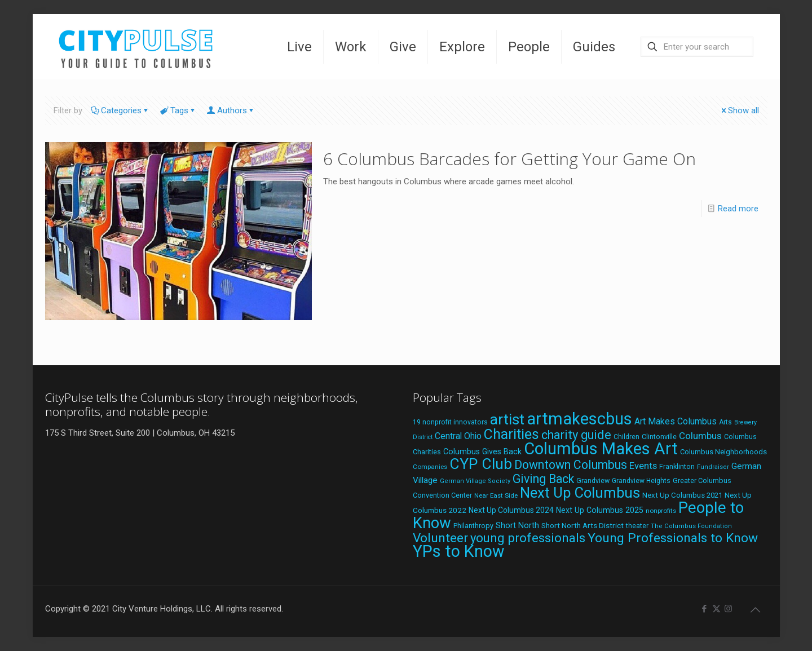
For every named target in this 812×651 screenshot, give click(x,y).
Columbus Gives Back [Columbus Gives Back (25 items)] (482, 451)
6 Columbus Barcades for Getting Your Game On (509, 159)
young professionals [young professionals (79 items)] (528, 538)
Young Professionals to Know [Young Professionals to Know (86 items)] (673, 538)
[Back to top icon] (756, 610)
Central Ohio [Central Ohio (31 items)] (458, 436)
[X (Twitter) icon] (716, 609)
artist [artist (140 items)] (507, 419)
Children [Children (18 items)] (626, 437)
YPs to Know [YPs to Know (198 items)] (459, 551)
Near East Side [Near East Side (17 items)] (496, 495)
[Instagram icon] (728, 609)
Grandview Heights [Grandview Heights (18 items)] (641, 481)
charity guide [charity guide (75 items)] (576, 435)
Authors (231, 110)
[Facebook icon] (705, 609)
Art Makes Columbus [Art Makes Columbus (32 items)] (676, 421)
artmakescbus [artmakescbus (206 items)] (579, 419)
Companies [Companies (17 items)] (430, 467)
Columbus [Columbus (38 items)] (700, 436)
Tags (178, 110)
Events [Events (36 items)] (643, 466)
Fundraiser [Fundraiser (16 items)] (713, 467)
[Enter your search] (697, 47)
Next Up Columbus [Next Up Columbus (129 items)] (580, 493)
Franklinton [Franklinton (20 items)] (677, 466)
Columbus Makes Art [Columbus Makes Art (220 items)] (601, 449)
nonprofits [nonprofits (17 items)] (661, 511)
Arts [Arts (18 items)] (725, 422)
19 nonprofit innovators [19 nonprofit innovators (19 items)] (450, 422)
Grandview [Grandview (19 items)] (593, 481)
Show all (739, 110)
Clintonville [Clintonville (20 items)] (659, 437)
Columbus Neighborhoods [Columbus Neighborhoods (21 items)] (723, 452)
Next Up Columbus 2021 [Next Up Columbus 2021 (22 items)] (682, 495)
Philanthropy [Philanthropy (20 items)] (473, 526)
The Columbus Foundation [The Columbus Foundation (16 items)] (691, 526)
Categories (120, 110)
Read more (738, 209)
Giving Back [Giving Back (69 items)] (543, 479)
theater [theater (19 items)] (637, 526)
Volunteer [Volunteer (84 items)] (440, 538)
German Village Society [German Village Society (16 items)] (475, 481)
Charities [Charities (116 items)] (511, 434)
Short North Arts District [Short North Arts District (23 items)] (582, 525)
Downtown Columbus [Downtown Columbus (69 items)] (571, 465)
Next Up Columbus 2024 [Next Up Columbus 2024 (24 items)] (511, 510)
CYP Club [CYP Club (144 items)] (481, 464)
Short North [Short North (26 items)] (517, 526)
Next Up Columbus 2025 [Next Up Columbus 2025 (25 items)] (600, 510)
